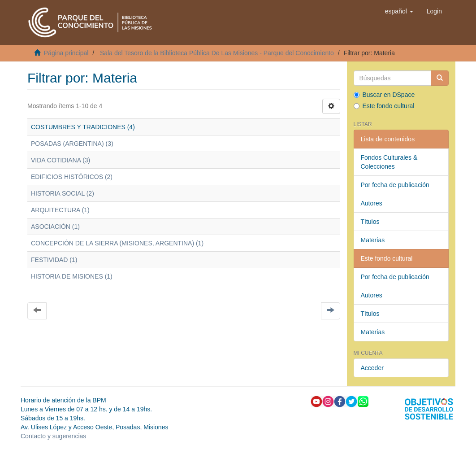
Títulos (370, 222)
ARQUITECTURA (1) (60, 210)
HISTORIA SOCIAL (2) (63, 193)
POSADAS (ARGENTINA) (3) (72, 144)
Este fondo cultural (384, 106)
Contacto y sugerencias (53, 436)
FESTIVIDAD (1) (54, 260)
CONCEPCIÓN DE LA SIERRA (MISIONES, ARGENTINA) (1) (117, 243)
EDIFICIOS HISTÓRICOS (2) (72, 177)
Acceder (372, 368)
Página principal (66, 53)
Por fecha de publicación (395, 185)
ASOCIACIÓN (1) (55, 227)
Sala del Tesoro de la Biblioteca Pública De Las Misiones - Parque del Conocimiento (217, 53)
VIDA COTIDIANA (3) (61, 160)
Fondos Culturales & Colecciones (389, 162)
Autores (372, 203)
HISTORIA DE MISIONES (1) (72, 276)
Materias (373, 240)
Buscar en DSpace (384, 95)
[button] (399, 11)
